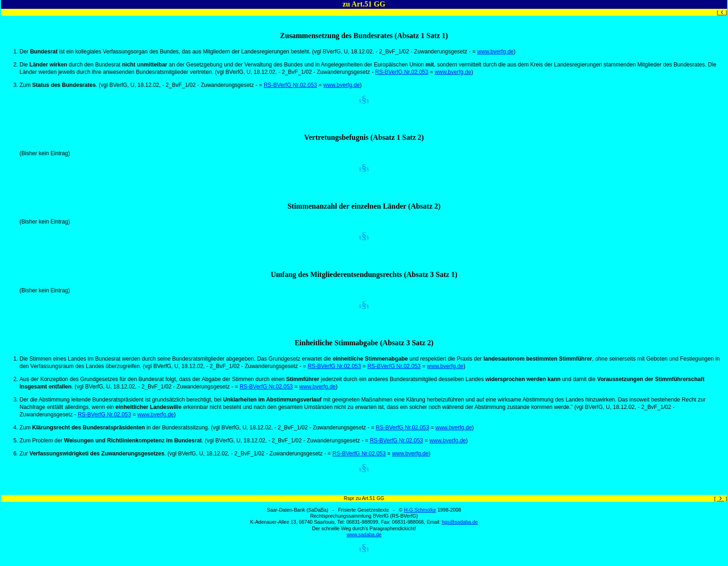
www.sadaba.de (364, 534)
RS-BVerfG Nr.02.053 (402, 72)
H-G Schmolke (420, 510)
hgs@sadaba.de (460, 522)
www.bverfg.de (496, 52)
